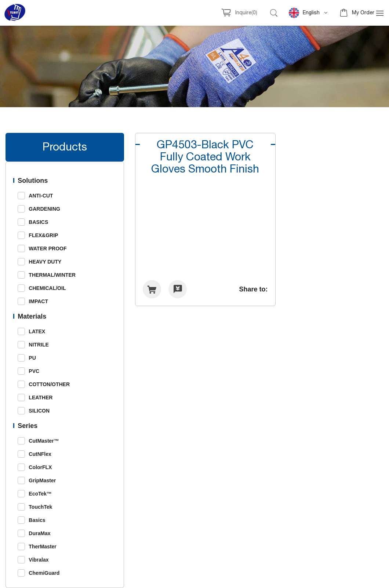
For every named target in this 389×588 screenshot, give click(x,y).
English (304, 13)
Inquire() (246, 13)
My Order (363, 13)
